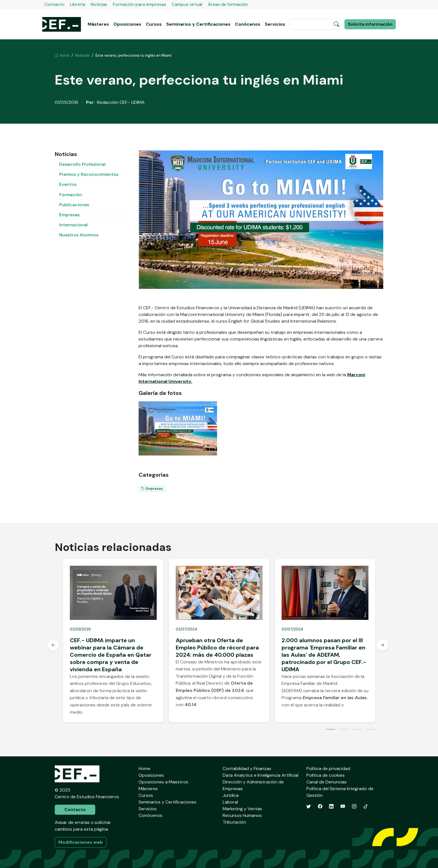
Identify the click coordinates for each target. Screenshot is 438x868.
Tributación (234, 822)
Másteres (98, 24)
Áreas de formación (228, 4)
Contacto (54, 4)
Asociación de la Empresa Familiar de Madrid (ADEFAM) (323, 684)
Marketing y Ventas (242, 809)
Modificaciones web (81, 842)
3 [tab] (358, 730)
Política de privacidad (328, 769)
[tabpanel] (113, 641)
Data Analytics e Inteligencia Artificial (260, 775)
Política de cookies (326, 775)
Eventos (68, 184)
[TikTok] (366, 806)
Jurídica (231, 795)
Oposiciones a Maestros (163, 782)
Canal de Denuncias (327, 782)
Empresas (69, 215)
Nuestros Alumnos (79, 235)
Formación (71, 195)
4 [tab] (371, 730)
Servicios (275, 24)
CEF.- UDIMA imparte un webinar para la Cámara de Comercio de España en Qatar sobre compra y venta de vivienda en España (111, 655)
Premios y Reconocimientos (89, 174)
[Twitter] (309, 806)
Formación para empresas (140, 4)
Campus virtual (187, 4)
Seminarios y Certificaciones (198, 24)
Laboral (230, 802)
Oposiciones (127, 24)
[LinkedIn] (331, 806)
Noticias (99, 4)
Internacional (73, 225)
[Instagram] (354, 806)
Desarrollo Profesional (82, 164)
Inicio (62, 55)
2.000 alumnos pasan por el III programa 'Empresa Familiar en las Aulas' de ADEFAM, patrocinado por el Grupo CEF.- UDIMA (324, 655)
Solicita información (370, 24)
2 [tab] (344, 730)
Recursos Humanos (242, 815)
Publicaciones (74, 205)
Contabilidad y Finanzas (247, 769)
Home (144, 769)
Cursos (154, 24)
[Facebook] (320, 806)
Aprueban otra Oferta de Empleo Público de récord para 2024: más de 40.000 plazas (217, 648)
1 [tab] (331, 730)
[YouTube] (343, 806)
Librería (78, 4)
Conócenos (248, 24)
